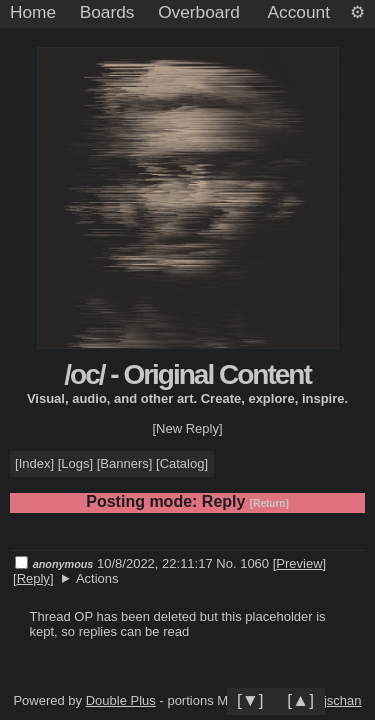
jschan (343, 700)
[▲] (300, 700)
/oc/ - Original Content (187, 374)
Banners (124, 463)
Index (35, 463)
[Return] (269, 503)
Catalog (182, 463)
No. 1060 (244, 563)
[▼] (250, 700)
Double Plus (121, 700)
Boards (107, 12)
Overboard (199, 12)
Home (33, 12)
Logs (75, 463)
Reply (33, 578)
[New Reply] (187, 428)
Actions (97, 578)
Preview (299, 563)
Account (299, 12)
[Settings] (357, 13)
